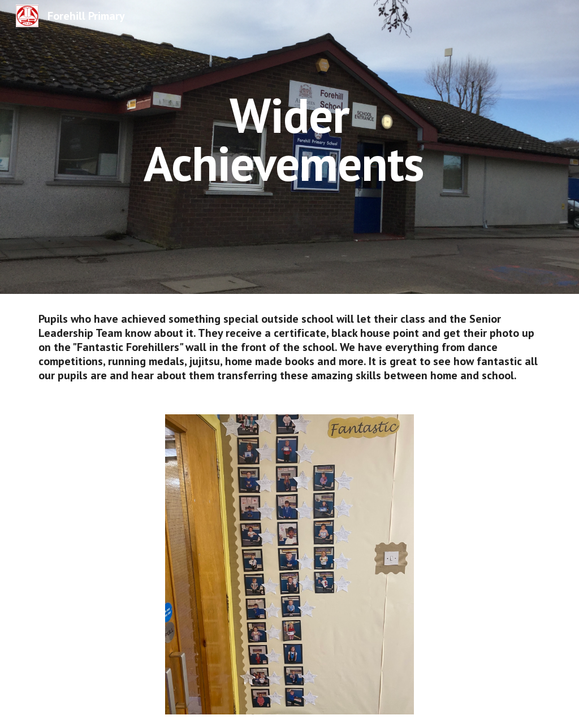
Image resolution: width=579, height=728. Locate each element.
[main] (289, 139)
